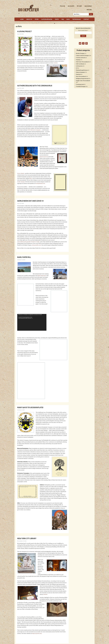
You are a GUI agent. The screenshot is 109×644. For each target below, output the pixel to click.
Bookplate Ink (34, 8)
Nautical (78, 75)
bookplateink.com (40, 184)
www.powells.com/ (36, 245)
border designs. (21, 182)
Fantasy (78, 60)
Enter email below (83, 31)
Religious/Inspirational (82, 79)
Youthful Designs (81, 87)
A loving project (24, 31)
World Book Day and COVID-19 (30, 201)
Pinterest (86, 43)
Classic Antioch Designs (82, 56)
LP (77, 68)
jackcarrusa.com (44, 157)
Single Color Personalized (83, 81)
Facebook (83, 43)
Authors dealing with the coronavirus (35, 86)
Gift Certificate (80, 64)
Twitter (80, 43)
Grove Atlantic (21, 174)
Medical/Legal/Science (82, 70)
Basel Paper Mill (24, 257)
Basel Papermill (42, 276)
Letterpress (79, 66)
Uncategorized (80, 85)
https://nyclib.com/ (37, 634)
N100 (31, 179)
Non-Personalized (81, 77)
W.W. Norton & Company (34, 130)
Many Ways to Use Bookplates (30, 407)
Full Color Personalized (82, 62)
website (56, 63)
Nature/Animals (80, 72)
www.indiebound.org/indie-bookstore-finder (28, 242)
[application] (32, 322)
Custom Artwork (81, 58)
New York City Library (27, 538)
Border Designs (80, 54)
